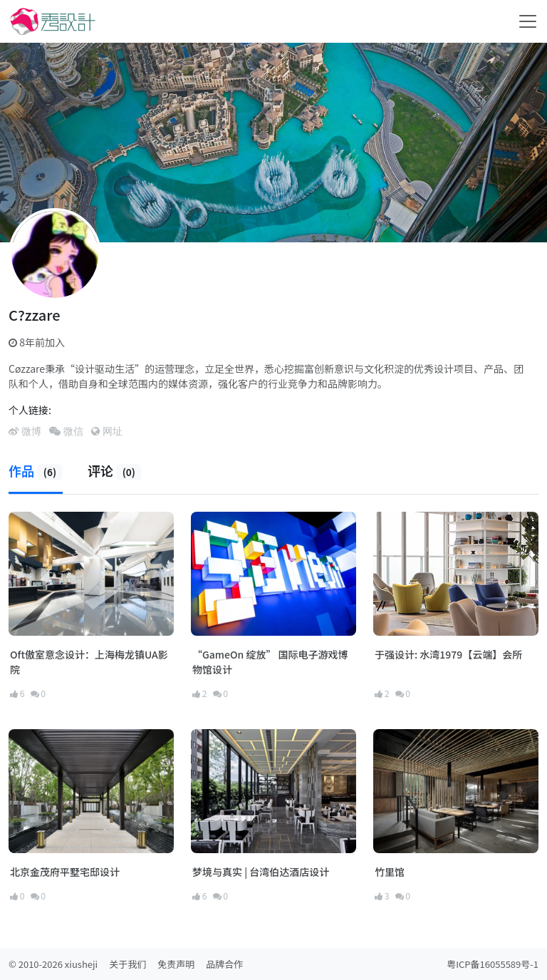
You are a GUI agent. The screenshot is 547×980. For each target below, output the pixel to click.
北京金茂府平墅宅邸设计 (65, 872)
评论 (115, 470)
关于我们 (127, 964)
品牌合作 (224, 964)
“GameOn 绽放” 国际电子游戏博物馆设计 (270, 662)
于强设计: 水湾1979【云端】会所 (448, 654)
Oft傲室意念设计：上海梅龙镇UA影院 (89, 662)
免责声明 (176, 964)
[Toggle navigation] (528, 21)
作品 (36, 470)
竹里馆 (390, 872)
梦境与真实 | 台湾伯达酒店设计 (261, 872)
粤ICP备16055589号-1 (493, 964)
